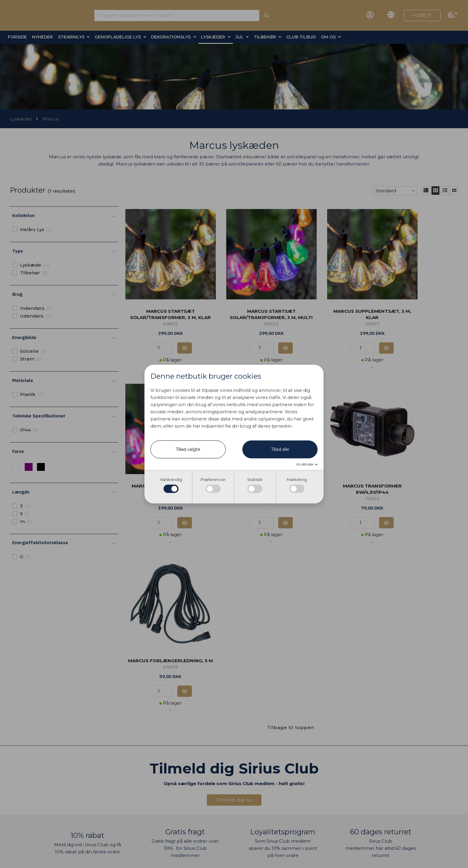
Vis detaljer (305, 464)
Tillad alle (280, 449)
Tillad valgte (188, 449)
